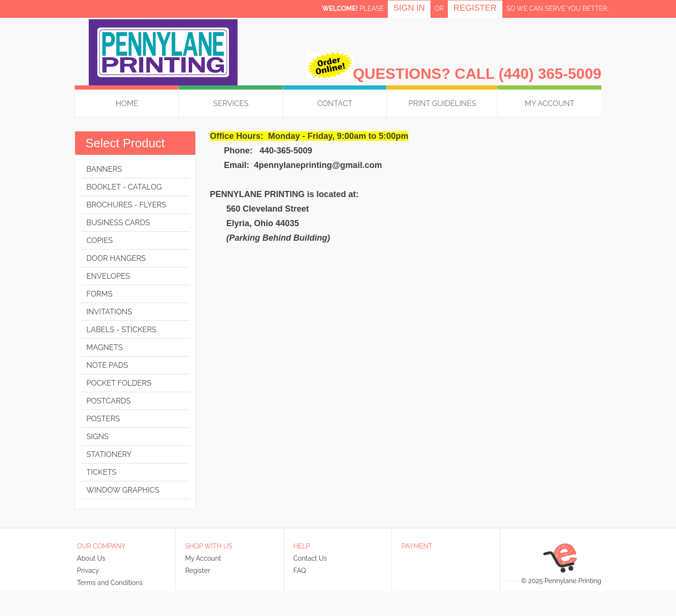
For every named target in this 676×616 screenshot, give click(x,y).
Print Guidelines (442, 103)
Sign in (409, 8)
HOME (127, 103)
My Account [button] (550, 103)
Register (475, 8)
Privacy (88, 570)
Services (231, 103)
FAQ (300, 570)
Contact (335, 103)
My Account (203, 558)
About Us (91, 558)
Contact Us (310, 558)
